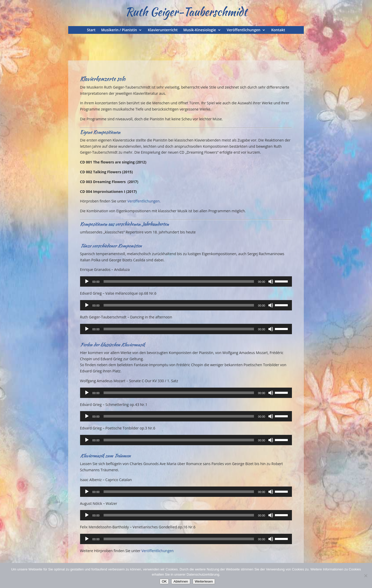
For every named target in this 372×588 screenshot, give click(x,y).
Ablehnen (181, 581)
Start (91, 30)
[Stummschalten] (271, 281)
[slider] (179, 281)
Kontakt (278, 30)
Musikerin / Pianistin (119, 30)
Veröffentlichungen (244, 30)
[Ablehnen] (366, 576)
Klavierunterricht (163, 30)
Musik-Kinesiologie (199, 30)
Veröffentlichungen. (144, 201)
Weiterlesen (204, 581)
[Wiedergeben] (87, 281)
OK (164, 581)
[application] (186, 281)
